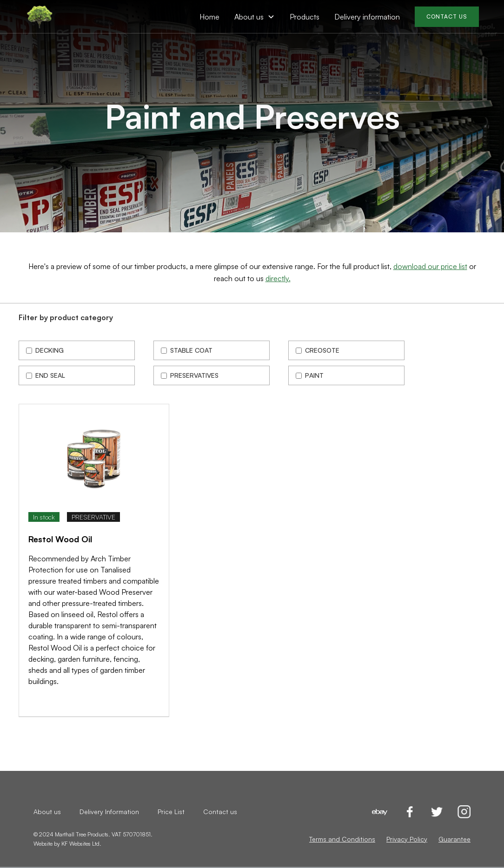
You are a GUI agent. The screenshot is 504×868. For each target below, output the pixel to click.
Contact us (220, 812)
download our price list (430, 266)
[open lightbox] (94, 457)
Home (209, 17)
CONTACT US (447, 16)
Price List (171, 812)
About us (47, 812)
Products (305, 17)
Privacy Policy (407, 839)
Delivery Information (109, 812)
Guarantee (454, 839)
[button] (255, 17)
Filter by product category (66, 317)
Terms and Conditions (342, 839)
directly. (278, 278)
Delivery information (367, 17)
